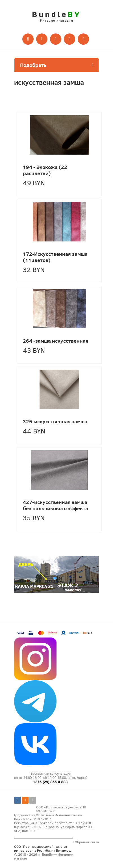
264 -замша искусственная (56, 341)
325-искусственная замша (55, 421)
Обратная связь (86, 842)
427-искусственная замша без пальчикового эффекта (56, 505)
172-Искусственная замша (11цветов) (55, 257)
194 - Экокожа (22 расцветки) (45, 170)
